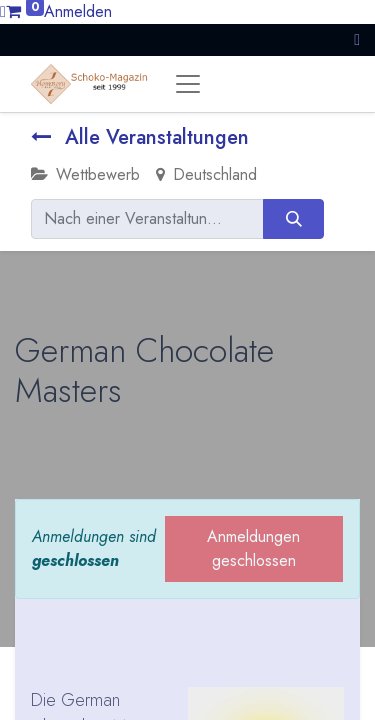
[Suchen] (293, 219)
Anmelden (78, 11)
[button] (357, 39)
